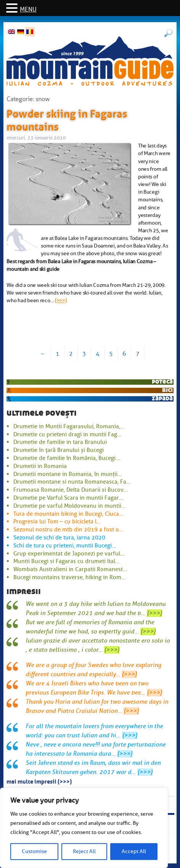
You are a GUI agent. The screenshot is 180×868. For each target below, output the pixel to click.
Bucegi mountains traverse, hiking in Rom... (70, 577)
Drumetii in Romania (40, 466)
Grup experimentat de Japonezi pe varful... (69, 554)
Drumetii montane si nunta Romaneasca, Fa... (72, 482)
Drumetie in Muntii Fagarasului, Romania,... (69, 426)
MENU (28, 10)
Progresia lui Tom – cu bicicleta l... (57, 521)
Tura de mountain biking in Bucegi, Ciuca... (68, 514)
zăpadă (162, 398)
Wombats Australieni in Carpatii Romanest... (70, 569)
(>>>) (61, 300)
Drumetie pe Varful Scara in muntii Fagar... (68, 498)
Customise (34, 851)
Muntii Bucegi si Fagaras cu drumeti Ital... (67, 561)
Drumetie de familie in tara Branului (60, 442)
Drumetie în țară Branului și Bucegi (59, 450)
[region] (84, 828)
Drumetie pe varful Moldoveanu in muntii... (70, 506)
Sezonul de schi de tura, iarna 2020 (59, 538)
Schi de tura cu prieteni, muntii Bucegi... (65, 546)
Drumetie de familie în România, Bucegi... (67, 458)
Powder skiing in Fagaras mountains (67, 119)
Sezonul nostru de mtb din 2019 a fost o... (68, 530)
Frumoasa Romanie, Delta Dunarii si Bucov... (71, 490)
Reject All (84, 851)
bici (167, 390)
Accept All (134, 851)
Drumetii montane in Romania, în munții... (68, 474)
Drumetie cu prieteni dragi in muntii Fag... (67, 434)
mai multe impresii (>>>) (39, 781)
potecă (162, 381)
